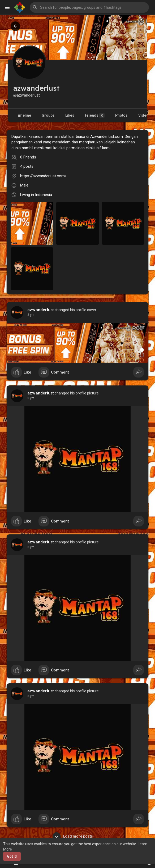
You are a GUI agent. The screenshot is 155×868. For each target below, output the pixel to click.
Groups (48, 115)
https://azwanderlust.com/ (43, 176)
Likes (70, 115)
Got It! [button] (12, 856)
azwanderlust (41, 310)
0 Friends (28, 157)
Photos (121, 115)
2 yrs (31, 315)
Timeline (23, 115)
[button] (89, 7)
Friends (95, 115)
